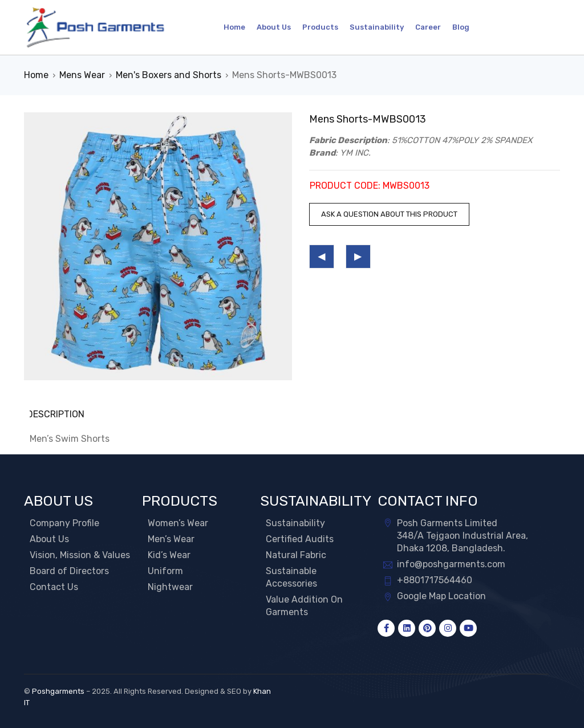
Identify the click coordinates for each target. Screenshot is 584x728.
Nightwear (170, 586)
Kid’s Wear (169, 554)
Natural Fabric (296, 554)
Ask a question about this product (389, 214)
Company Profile (64, 522)
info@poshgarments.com (451, 564)
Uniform (165, 570)
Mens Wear (82, 75)
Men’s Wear (171, 538)
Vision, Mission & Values (80, 554)
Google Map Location (441, 595)
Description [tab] (58, 414)
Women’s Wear (178, 522)
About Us (49, 538)
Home (36, 75)
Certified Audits (300, 538)
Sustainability (295, 522)
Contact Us (54, 586)
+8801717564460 (435, 579)
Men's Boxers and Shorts (169, 75)
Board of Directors (69, 570)
